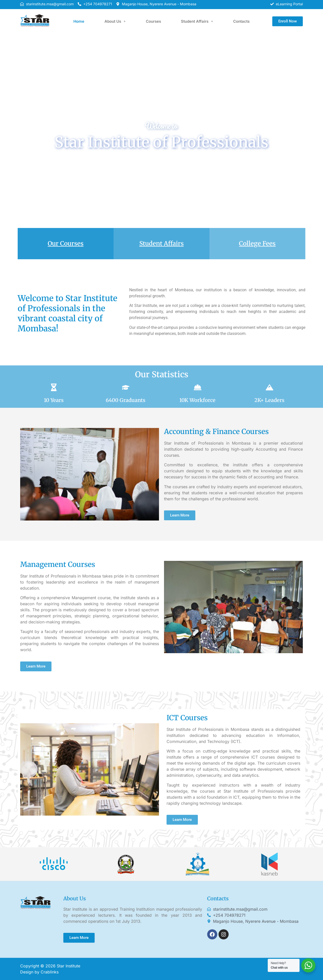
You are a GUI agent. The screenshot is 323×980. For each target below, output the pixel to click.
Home (79, 21)
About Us (115, 21)
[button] (115, 21)
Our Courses (66, 243)
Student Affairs (197, 21)
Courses (153, 21)
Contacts (241, 21)
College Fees (257, 243)
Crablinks (50, 972)
